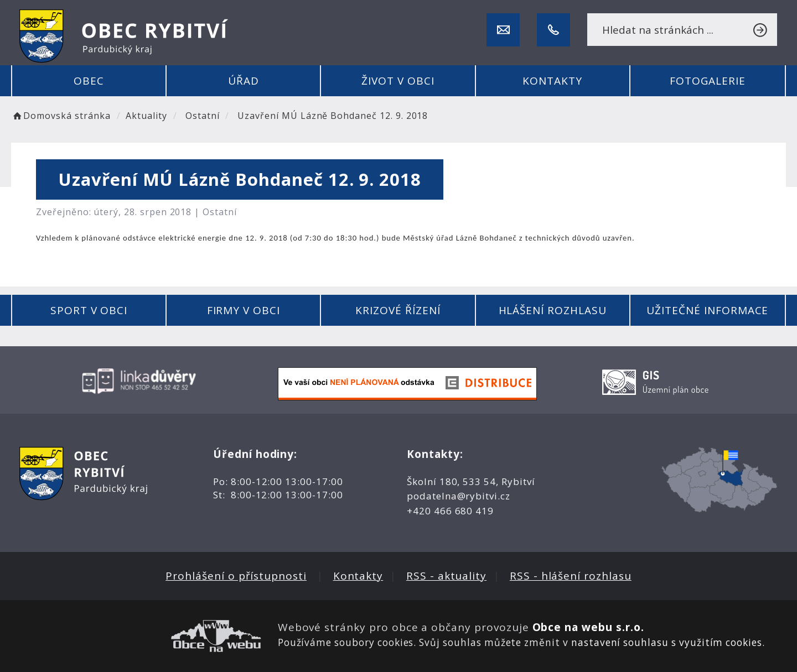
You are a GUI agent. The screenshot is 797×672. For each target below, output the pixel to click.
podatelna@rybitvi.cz (459, 496)
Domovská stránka (61, 116)
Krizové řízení (398, 310)
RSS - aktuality (446, 576)
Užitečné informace (707, 310)
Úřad (244, 81)
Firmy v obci (244, 310)
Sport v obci (89, 310)
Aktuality (146, 116)
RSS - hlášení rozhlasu (571, 576)
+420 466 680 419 (450, 511)
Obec (89, 81)
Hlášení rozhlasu (553, 310)
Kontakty (552, 81)
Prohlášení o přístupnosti (236, 576)
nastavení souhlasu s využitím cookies (667, 642)
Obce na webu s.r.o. (588, 627)
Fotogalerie (707, 81)
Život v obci (398, 81)
